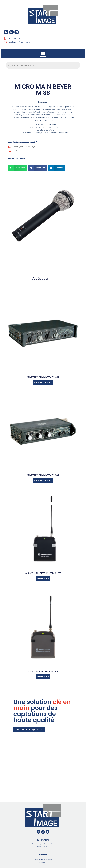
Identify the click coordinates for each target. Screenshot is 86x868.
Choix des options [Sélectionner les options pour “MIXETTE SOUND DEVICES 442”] (43, 383)
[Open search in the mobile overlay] (43, 65)
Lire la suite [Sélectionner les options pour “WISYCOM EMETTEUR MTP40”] (43, 676)
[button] (43, 53)
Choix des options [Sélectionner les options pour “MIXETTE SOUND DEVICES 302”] (43, 481)
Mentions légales (43, 847)
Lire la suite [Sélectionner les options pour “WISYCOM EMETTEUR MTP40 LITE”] (43, 578)
